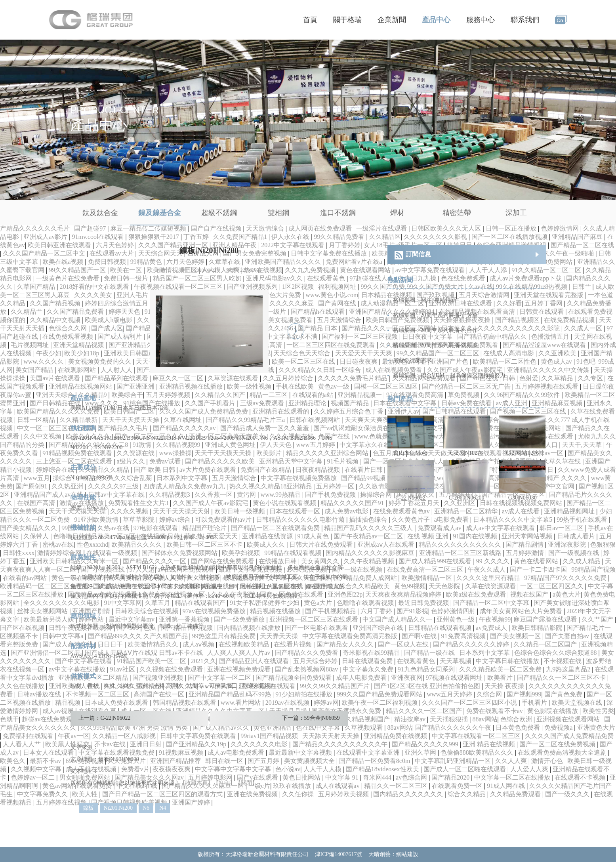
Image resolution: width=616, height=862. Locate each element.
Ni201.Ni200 (118, 808)
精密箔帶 (457, 213)
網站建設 (407, 854)
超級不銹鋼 (219, 213)
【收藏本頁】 (196, 783)
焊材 (397, 213)
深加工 (516, 213)
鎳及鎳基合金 (160, 213)
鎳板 (88, 808)
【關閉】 (246, 783)
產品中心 (436, 20)
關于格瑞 (347, 20)
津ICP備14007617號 (339, 854)
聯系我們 (525, 20)
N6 (146, 808)
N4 (163, 808)
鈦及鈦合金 (100, 213)
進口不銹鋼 (338, 213)
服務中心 (481, 20)
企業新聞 (392, 20)
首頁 (310, 20)
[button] (296, 331)
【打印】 (224, 783)
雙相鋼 (278, 213)
